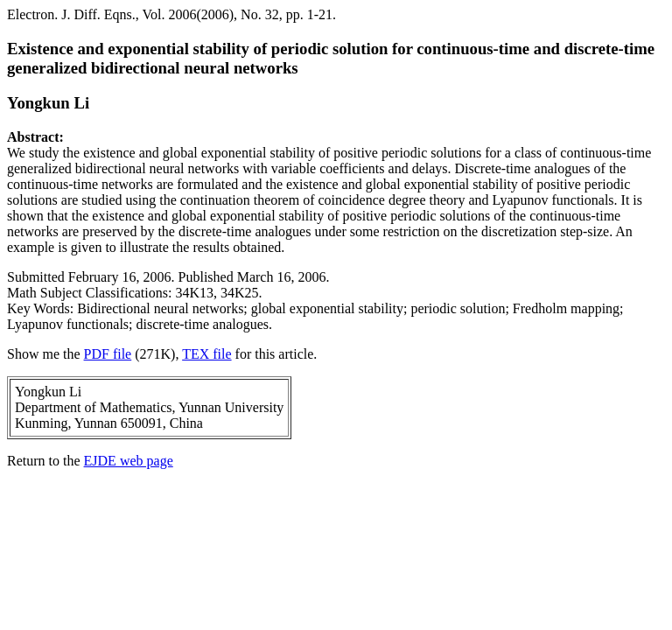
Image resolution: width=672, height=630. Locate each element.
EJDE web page (129, 461)
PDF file (108, 354)
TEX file (206, 354)
